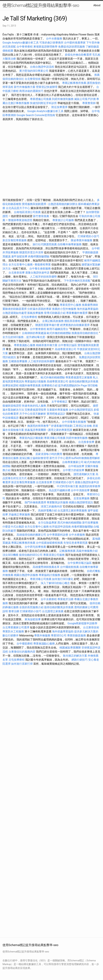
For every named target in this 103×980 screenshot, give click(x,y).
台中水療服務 (54, 39)
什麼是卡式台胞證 (13, 527)
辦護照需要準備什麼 (47, 325)
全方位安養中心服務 (21, 265)
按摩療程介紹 (50, 385)
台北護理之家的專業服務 (72, 510)
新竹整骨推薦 (41, 216)
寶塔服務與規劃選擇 (34, 204)
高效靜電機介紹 (47, 510)
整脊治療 (14, 611)
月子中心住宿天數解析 (33, 414)
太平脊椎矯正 (60, 402)
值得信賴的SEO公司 (31, 555)
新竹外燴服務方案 (25, 87)
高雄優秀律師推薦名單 (46, 567)
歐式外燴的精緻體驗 (59, 333)
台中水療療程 (49, 599)
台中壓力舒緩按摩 (74, 470)
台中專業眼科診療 (57, 535)
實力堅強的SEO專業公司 (34, 71)
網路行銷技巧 (80, 660)
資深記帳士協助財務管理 (34, 458)
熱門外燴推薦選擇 (36, 502)
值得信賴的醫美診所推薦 (84, 381)
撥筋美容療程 (72, 321)
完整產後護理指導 (35, 410)
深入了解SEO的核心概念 (55, 583)
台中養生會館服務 (40, 269)
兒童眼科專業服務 (57, 410)
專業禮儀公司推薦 (41, 99)
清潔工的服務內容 (51, 506)
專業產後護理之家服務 (79, 377)
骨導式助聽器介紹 (55, 313)
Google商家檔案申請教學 (82, 623)
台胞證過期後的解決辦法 (63, 204)
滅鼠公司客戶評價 (85, 99)
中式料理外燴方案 (68, 486)
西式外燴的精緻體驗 (70, 523)
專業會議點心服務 (25, 345)
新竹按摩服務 (90, 523)
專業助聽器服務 (77, 635)
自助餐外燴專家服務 (70, 244)
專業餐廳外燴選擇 (77, 313)
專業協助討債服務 (35, 381)
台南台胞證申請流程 (42, 67)
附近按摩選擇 (60, 107)
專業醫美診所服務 (57, 502)
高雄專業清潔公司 (65, 349)
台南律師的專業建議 (34, 333)
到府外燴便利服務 (63, 99)
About (97, 5)
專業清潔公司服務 (54, 555)
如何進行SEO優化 (63, 579)
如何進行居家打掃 (22, 664)
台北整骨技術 (33, 79)
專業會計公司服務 (63, 220)
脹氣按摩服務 (36, 313)
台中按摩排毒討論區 (80, 563)
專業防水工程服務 (13, 631)
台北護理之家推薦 (53, 611)
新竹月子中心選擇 (60, 458)
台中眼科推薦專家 (75, 43)
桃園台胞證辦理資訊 (81, 502)
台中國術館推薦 (70, 567)
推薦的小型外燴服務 (64, 309)
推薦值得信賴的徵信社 (85, 333)
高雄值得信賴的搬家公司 (31, 535)
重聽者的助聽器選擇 (15, 309)
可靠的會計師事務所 (51, 43)
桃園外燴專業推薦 (30, 385)
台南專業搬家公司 (73, 462)
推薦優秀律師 (90, 305)
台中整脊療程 (25, 47)
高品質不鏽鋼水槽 (59, 490)
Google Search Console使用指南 (36, 115)
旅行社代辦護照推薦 (45, 244)
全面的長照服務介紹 (31, 607)
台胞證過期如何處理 (15, 313)
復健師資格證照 (12, 406)
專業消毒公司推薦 (55, 438)
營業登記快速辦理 (47, 87)
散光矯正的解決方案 (75, 656)
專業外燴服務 (42, 635)
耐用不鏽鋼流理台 (57, 329)
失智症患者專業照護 (76, 543)
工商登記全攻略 (83, 426)
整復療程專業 (43, 265)
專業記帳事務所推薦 (74, 83)
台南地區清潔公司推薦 (27, 212)
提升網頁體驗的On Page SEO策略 (78, 385)
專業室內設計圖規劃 (31, 438)
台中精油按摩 (77, 466)
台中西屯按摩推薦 (36, 547)
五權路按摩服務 (18, 361)
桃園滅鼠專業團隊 (70, 648)
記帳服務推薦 (67, 551)
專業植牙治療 (65, 599)
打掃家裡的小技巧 (88, 236)
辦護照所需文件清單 (31, 252)
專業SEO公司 (59, 635)
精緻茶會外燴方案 (47, 345)
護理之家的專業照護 (60, 430)
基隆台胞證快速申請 (37, 273)
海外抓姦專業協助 (88, 309)
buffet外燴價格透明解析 (86, 458)
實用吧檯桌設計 (56, 414)
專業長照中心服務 (71, 305)
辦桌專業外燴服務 (82, 240)
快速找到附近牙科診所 (43, 103)
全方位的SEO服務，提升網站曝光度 (24, 337)
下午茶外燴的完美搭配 (77, 281)
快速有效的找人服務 (34, 406)
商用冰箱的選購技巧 (31, 91)
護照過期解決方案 (84, 474)
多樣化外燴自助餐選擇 (79, 55)
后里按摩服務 (82, 498)
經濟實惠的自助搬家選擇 (75, 325)
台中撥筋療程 (25, 644)
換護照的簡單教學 (38, 426)
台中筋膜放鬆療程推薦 (50, 543)
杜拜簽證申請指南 (60, 527)
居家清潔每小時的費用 (49, 454)
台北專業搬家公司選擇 (16, 627)
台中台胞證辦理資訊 (81, 410)
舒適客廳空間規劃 (62, 426)
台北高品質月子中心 (18, 208)
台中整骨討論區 (68, 345)
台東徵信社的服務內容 (22, 652)
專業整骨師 (89, 103)
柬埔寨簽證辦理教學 (45, 47)
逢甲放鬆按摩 (20, 256)
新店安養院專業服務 (15, 240)
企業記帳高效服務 (53, 321)
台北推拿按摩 (17, 273)
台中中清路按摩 (81, 490)
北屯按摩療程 (29, 317)
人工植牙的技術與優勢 (43, 277)
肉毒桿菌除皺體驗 (39, 256)
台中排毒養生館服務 (74, 422)
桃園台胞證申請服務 (26, 575)
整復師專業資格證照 (21, 220)
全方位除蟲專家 (47, 523)
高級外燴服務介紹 (87, 551)
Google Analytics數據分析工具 (21, 43)
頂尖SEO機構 (10, 555)
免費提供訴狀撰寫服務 (72, 47)
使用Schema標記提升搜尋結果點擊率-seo (41, 5)
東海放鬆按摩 (33, 619)
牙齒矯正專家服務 (19, 515)
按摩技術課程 (11, 385)
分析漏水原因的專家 (39, 309)
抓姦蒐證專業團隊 (35, 430)
